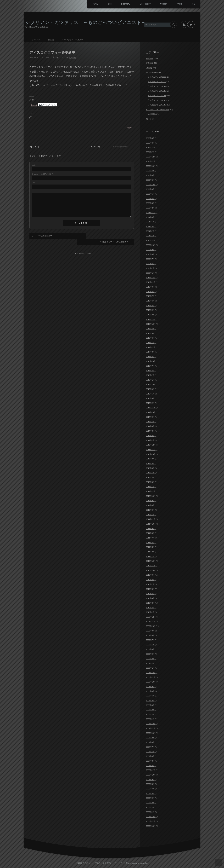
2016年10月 (151, 361)
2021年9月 (150, 217)
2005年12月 (151, 817)
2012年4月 (150, 510)
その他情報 (150, 114)
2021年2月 (150, 231)
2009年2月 (150, 663)
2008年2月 (150, 714)
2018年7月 (150, 329)
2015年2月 (150, 403)
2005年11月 (151, 821)
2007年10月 (151, 733)
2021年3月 (150, 226)
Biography (125, 4)
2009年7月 (150, 640)
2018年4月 (150, 338)
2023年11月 (151, 161)
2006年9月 (150, 780)
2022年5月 (150, 194)
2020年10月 (151, 245)
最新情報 (150, 58)
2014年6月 (150, 422)
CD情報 (149, 68)
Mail (194, 4)
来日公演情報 (151, 72)
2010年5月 (150, 594)
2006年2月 (150, 807)
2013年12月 (151, 445)
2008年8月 (150, 691)
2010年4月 (150, 598)
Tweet (34, 105)
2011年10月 (151, 524)
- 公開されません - (43, 174)
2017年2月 (150, 357)
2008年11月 (151, 677)
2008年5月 (150, 700)
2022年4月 (150, 199)
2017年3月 (150, 352)
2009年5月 (150, 649)
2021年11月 (151, 213)
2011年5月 (150, 547)
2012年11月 (151, 491)
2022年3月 (150, 203)
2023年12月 (151, 157)
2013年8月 (150, 463)
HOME (94, 4)
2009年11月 (151, 621)
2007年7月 (150, 747)
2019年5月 (150, 306)
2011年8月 (150, 533)
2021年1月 (150, 236)
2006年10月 (151, 775)
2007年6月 (150, 752)
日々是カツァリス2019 (157, 86)
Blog (109, 4)
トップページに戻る (83, 247)
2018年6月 (150, 333)
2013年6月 (150, 468)
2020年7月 (150, 259)
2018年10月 (151, 324)
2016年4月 (150, 370)
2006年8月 (150, 784)
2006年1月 (150, 812)
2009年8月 (150, 635)
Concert (163, 4)
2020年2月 (150, 268)
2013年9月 (150, 459)
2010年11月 (151, 566)
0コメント (59, 58)
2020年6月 (150, 264)
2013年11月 (151, 450)
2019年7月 (150, 296)
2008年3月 (150, 710)
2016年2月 (150, 375)
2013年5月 (150, 473)
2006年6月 (150, 793)
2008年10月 (151, 682)
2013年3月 (150, 482)
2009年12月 (151, 617)
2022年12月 (151, 185)
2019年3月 (150, 315)
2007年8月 (150, 742)
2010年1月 (150, 612)
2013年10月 (151, 454)
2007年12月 (151, 724)
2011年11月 (151, 519)
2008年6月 (150, 696)
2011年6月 (150, 543)
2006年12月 (151, 770)
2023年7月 (150, 171)
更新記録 (73, 58)
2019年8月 (150, 292)
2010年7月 (150, 584)
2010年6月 (150, 589)
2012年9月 (150, 501)
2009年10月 (151, 626)
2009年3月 (150, 659)
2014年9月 (150, 417)
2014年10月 (151, 412)
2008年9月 (150, 687)
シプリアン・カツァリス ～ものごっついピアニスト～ (86, 22)
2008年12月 (151, 673)
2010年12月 (151, 561)
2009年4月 (150, 654)
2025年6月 (150, 143)
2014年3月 (150, 431)
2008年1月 (150, 719)
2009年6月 (150, 645)
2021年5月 (150, 222)
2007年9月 (150, 738)
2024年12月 (151, 147)
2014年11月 (151, 408)
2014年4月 (150, 426)
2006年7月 (150, 789)
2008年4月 (150, 705)
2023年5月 (150, 180)
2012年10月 (151, 496)
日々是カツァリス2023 (157, 77)
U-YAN (47, 58)
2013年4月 (150, 477)
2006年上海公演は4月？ (45, 236)
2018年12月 (151, 319)
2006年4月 (150, 798)
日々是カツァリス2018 (157, 91)
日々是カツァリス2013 (157, 100)
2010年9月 (150, 575)
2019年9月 (150, 287)
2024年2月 (150, 152)
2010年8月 (150, 580)
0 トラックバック (120, 147)
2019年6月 (150, 301)
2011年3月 (150, 552)
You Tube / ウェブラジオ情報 (158, 110)
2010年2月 (150, 608)
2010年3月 (150, 603)
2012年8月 (150, 505)
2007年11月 (151, 728)
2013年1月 (150, 487)
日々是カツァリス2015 (157, 96)
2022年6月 (150, 189)
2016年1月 (150, 380)
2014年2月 (150, 436)
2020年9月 (150, 250)
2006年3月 (150, 803)
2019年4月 (150, 310)
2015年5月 (150, 394)
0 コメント (95, 147)
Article (179, 4)
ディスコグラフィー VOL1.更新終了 (114, 236)
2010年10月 (151, 570)
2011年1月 (150, 556)
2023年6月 (150, 175)
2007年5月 (150, 756)
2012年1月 (150, 515)
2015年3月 (150, 398)
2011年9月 (150, 529)
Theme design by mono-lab (137, 863)
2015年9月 (150, 389)
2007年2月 (150, 766)
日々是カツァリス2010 (157, 105)
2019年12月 (151, 278)
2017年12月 (151, 347)
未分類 (149, 119)
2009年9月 (150, 631)
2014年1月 (150, 440)
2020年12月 (151, 240)
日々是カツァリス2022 (157, 82)
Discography (145, 4)
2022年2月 (150, 208)
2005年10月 (151, 826)
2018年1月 (150, 343)
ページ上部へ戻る (219, 863)
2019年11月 (151, 282)
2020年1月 (150, 273)
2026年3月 (150, 138)
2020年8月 (150, 254)
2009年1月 (150, 668)
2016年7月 (150, 366)
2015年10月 (151, 384)
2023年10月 (151, 166)
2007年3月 (150, 761)
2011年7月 (150, 538)
